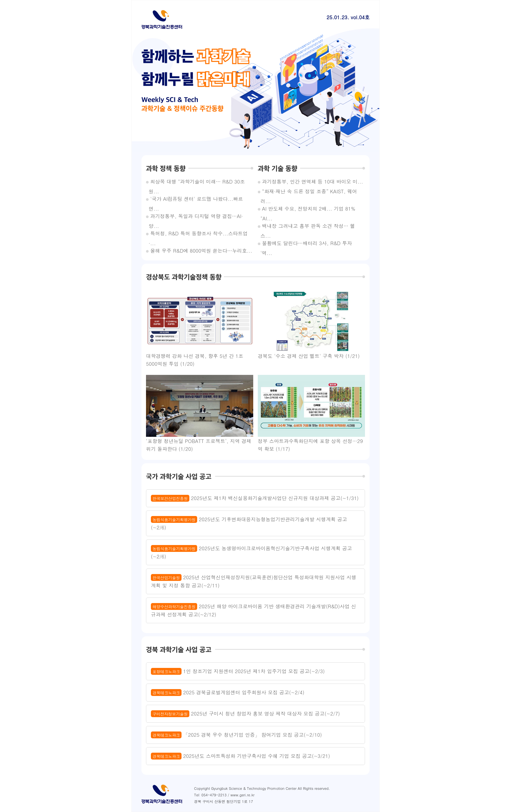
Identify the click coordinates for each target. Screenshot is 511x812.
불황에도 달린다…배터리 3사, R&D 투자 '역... (306, 244)
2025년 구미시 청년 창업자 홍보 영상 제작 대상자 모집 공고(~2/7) (245, 714)
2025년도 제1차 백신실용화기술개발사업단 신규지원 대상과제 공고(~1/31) (255, 498)
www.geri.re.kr (242, 795)
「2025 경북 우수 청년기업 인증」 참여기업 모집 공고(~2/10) (236, 735)
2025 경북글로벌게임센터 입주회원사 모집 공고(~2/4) (228, 692)
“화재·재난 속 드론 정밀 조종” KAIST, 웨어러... (309, 192)
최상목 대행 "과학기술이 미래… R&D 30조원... (197, 182)
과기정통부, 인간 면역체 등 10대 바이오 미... (312, 181)
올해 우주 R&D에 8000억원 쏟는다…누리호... (200, 251)
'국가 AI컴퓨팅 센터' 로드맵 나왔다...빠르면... (196, 199)
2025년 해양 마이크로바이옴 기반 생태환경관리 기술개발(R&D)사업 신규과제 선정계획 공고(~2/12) (254, 610)
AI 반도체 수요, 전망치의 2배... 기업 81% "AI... (308, 209)
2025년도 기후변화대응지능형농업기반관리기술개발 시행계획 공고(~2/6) (249, 523)
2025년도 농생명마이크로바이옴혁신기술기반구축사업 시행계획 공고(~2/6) (251, 552)
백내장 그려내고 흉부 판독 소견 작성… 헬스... (308, 227)
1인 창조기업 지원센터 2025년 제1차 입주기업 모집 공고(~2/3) (238, 671)
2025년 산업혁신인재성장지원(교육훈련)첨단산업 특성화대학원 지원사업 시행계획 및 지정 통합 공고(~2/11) (254, 581)
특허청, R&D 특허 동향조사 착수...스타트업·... (198, 234)
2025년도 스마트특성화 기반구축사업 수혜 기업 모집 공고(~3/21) (241, 756)
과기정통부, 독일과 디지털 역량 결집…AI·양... (196, 217)
